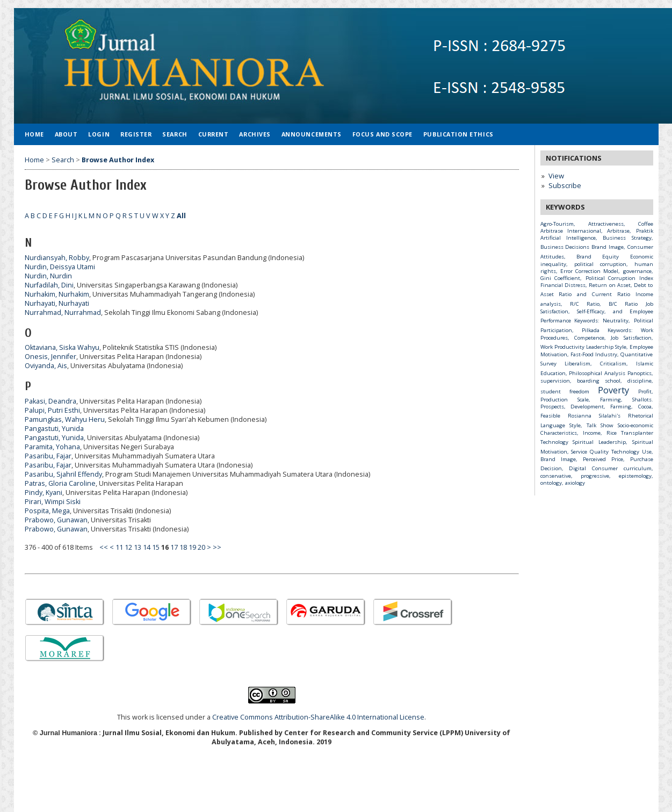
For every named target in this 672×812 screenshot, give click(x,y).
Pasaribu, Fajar (48, 456)
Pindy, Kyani (44, 493)
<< (104, 547)
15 (156, 547)
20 (201, 547)
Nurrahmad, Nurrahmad (63, 312)
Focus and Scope (382, 134)
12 (128, 547)
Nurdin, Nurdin (48, 276)
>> (217, 547)
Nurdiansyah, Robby (57, 258)
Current (214, 134)
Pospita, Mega (47, 511)
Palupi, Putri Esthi (52, 410)
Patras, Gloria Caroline (60, 483)
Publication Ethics (458, 134)
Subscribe (565, 185)
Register (136, 134)
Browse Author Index (118, 160)
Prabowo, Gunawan (56, 520)
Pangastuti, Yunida (54, 429)
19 (192, 547)
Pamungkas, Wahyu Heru (65, 419)
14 (147, 547)
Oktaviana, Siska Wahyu (62, 347)
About (66, 134)
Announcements (312, 134)
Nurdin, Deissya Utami (60, 267)
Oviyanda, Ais (46, 366)
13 (138, 547)
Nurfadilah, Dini (49, 285)
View (556, 176)
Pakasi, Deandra (50, 401)
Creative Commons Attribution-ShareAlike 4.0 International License (318, 717)
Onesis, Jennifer (50, 357)
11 (119, 547)
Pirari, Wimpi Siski (53, 502)
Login (99, 134)
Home (34, 134)
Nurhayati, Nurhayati (57, 303)
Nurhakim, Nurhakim (57, 294)
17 (174, 547)
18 (183, 547)
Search (175, 134)
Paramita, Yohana (52, 447)
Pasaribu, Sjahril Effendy (63, 474)
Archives (255, 134)
